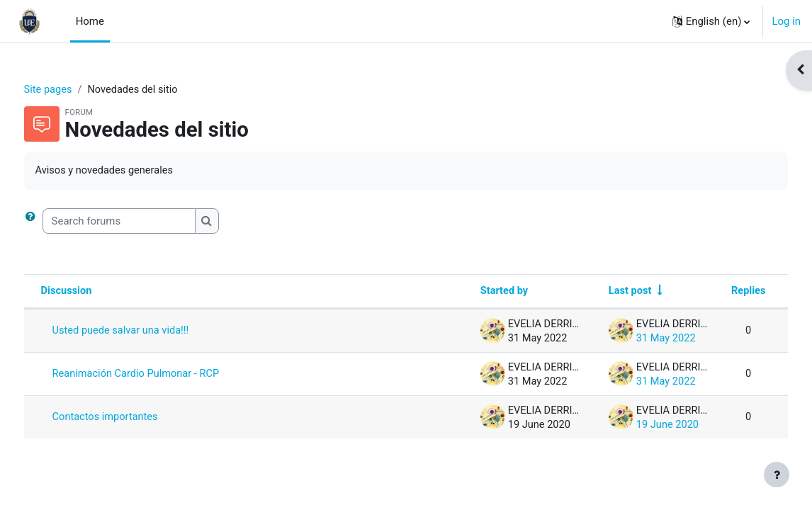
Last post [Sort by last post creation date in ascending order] (601, 293)
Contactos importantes (133, 419)
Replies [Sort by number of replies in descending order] (721, 293)
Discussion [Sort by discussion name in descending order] (94, 293)
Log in (786, 21)
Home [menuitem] (90, 21)
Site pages (75, 90)
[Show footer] (777, 475)
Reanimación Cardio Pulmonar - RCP (164, 375)
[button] (711, 21)
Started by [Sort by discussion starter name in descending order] (473, 293)
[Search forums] (145, 222)
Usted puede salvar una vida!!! (149, 332)
